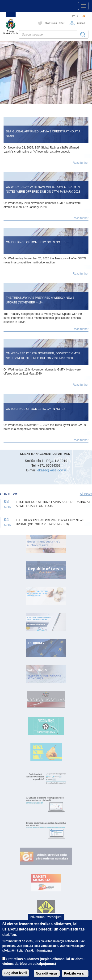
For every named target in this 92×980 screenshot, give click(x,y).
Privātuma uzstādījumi (46, 923)
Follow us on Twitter (54, 23)
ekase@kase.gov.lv (52, 470)
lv (74, 16)
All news (86, 494)
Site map (80, 23)
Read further (81, 163)
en (83, 16)
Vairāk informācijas (38, 956)
